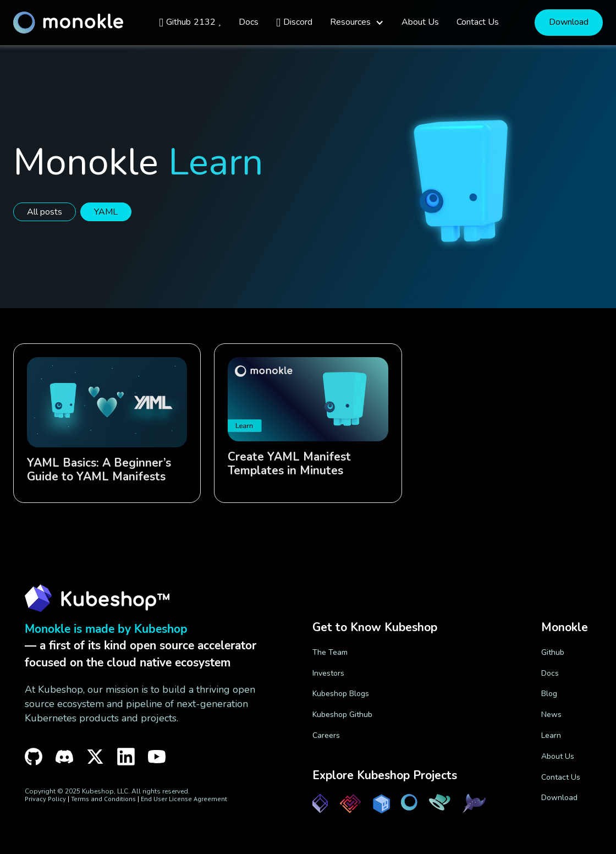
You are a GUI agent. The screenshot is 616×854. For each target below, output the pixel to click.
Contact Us (561, 777)
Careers (326, 735)
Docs (550, 673)
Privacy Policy (45, 799)
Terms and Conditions (103, 799)
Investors (328, 673)
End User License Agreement (184, 799)
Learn (551, 735)
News (551, 715)
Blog (549, 694)
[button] (357, 22)
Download (569, 22)
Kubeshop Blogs (341, 694)
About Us (558, 756)
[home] (68, 23)
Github (553, 652)
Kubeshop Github (342, 715)
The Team (330, 652)
